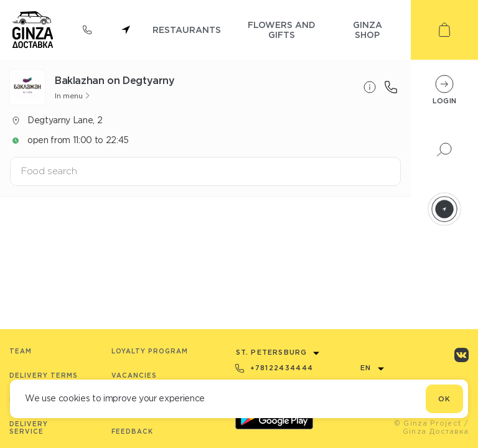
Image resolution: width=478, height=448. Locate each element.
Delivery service (29, 428)
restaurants (187, 30)
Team (21, 351)
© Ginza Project (428, 423)
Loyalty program (150, 351)
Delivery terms (44, 376)
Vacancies (134, 376)
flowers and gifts (282, 30)
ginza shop (368, 30)
